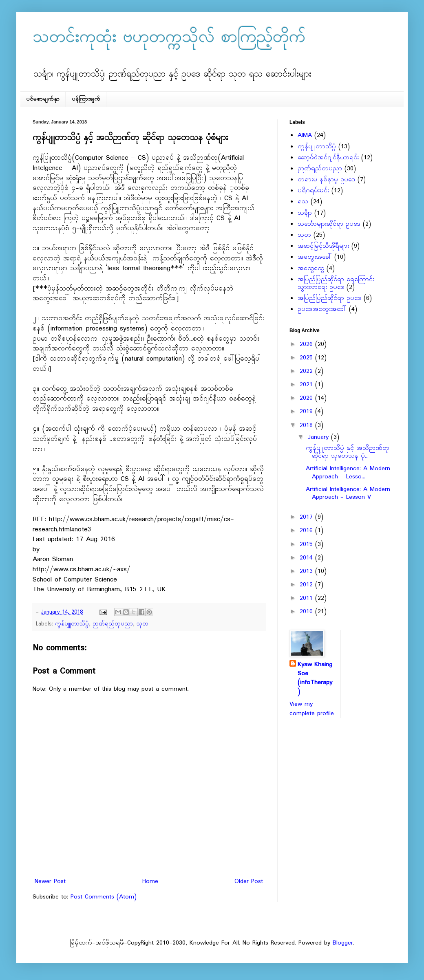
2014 (307, 558)
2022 (307, 371)
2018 (307, 425)
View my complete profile (312, 709)
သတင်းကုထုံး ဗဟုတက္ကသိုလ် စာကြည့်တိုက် (169, 38)
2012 (307, 585)
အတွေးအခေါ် (315, 257)
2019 (307, 412)
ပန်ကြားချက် (86, 99)
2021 (307, 385)
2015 (307, 544)
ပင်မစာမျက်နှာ (43, 99)
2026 (307, 344)
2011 (307, 598)
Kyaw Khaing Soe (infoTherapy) (315, 678)
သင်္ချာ (305, 213)
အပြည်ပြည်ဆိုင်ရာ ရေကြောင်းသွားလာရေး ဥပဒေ (336, 283)
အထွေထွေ (311, 269)
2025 (307, 358)
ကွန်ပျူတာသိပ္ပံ (72, 624)
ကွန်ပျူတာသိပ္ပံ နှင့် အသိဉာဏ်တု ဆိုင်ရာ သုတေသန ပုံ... (348, 452)
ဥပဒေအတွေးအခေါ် (322, 309)
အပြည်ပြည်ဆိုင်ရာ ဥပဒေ (329, 298)
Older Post (249, 881)
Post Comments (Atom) (104, 897)
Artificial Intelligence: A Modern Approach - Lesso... (348, 472)
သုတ (142, 624)
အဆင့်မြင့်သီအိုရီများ (323, 246)
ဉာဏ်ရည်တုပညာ (113, 624)
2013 (307, 571)
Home (150, 881)
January (319, 437)
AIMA (305, 135)
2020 (307, 398)
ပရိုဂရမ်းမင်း (313, 191)
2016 (307, 531)
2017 (307, 517)
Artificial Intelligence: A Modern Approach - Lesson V (348, 493)
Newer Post (50, 881)
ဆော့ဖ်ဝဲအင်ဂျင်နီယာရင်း (328, 158)
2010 (307, 612)
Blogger (343, 943)
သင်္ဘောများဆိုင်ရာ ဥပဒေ (329, 224)
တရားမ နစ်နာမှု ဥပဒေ (326, 180)
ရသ (303, 202)
